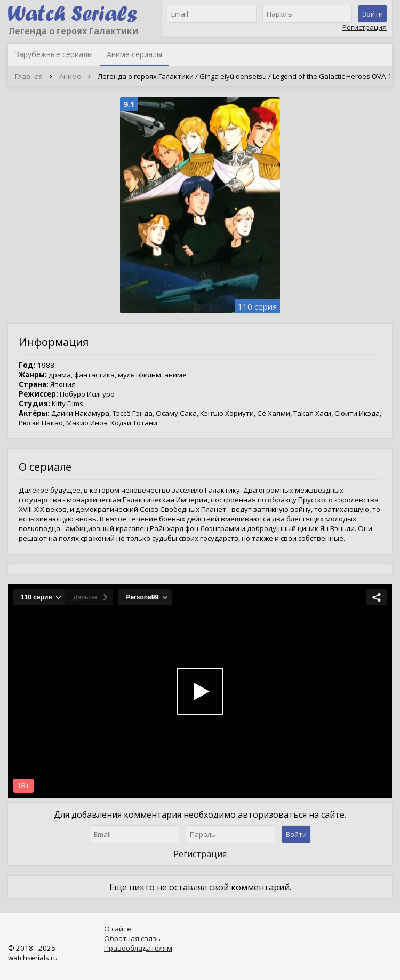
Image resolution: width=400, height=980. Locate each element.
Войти (373, 14)
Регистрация (365, 27)
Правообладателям (138, 948)
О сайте (118, 929)
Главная (29, 76)
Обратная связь (132, 938)
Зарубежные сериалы (54, 54)
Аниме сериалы (134, 54)
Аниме (70, 76)
